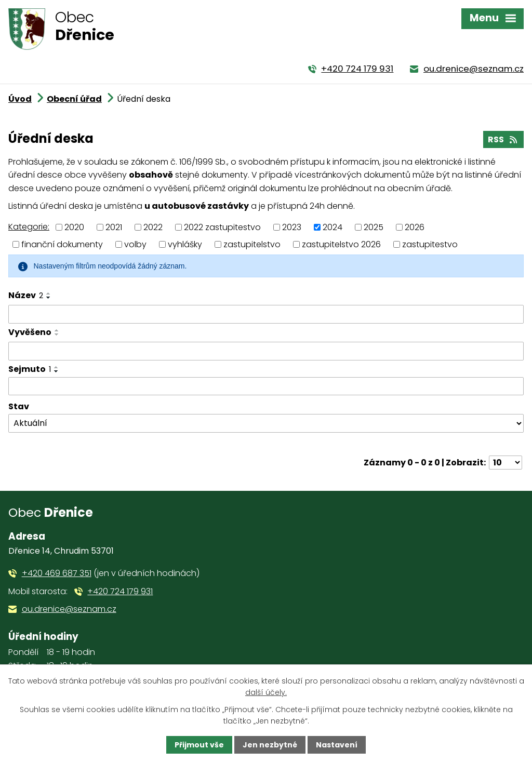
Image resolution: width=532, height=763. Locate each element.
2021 (114, 227)
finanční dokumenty (62, 244)
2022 (153, 227)
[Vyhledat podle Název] (266, 314)
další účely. (266, 692)
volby (135, 244)
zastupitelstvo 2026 (341, 244)
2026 (415, 227)
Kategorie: (29, 227)
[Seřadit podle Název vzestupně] (49, 293)
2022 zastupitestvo (222, 227)
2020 (74, 227)
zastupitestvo (430, 244)
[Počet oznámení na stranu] (506, 463)
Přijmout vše (199, 745)
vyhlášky (185, 244)
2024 (332, 227)
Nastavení (337, 745)
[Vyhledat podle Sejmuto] (266, 386)
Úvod (20, 99)
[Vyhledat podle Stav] (266, 424)
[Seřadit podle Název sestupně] (49, 298)
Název (26, 295)
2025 (374, 227)
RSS (503, 139)
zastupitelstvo (252, 244)
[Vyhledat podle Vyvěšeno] (266, 351)
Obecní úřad (74, 99)
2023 (292, 227)
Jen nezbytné (270, 745)
